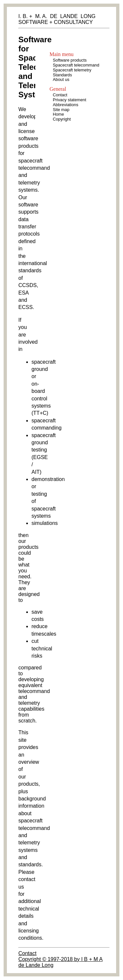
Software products (70, 60)
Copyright (62, 119)
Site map (61, 110)
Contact (27, 953)
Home (58, 114)
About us (61, 79)
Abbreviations (66, 105)
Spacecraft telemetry (72, 70)
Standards (62, 75)
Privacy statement (70, 100)
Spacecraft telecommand (76, 65)
